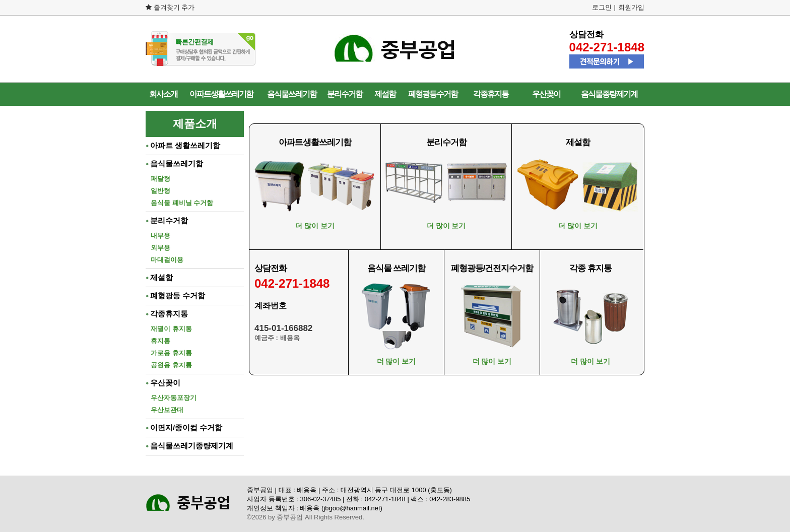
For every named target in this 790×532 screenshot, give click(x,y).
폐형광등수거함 (433, 94)
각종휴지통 (491, 94)
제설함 (385, 94)
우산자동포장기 (174, 398)
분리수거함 (345, 94)
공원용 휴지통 (171, 365)
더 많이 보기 (315, 226)
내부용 (160, 236)
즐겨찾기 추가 (170, 7)
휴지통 (160, 341)
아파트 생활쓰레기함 (183, 145)
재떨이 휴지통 (171, 329)
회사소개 (163, 94)
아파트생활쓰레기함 (221, 94)
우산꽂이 (546, 94)
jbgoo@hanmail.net (352, 508)
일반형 (160, 191)
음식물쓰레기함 (292, 94)
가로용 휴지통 (171, 353)
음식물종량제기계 (609, 94)
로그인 (602, 7)
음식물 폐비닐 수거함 (182, 203)
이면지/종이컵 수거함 (184, 427)
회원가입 (631, 7)
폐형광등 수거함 (175, 295)
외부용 (160, 248)
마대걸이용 (167, 260)
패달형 (160, 179)
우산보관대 (167, 410)
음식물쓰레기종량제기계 (189, 446)
